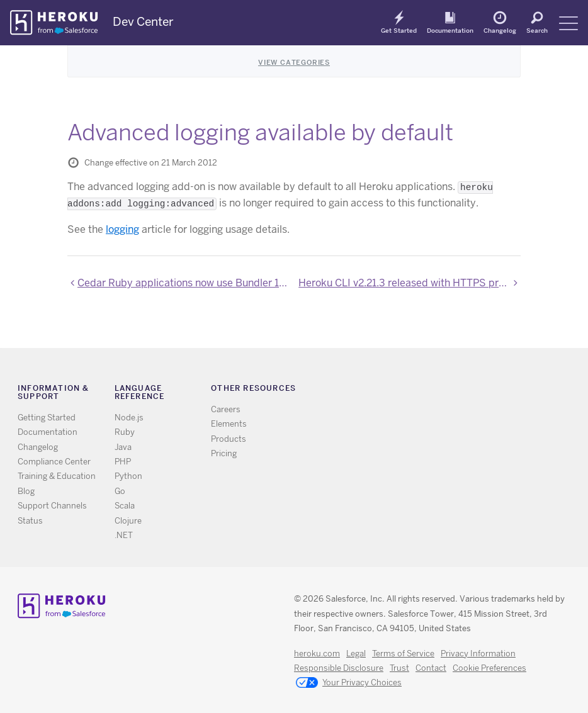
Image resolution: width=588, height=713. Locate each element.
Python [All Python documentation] (128, 476)
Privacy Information (478, 654)
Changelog (500, 30)
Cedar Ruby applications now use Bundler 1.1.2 (184, 283)
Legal (356, 654)
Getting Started (47, 418)
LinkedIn (466, 390)
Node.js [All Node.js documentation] (129, 418)
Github (448, 390)
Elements (229, 424)
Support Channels (52, 506)
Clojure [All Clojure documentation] (128, 521)
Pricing (224, 453)
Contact (431, 668)
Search (537, 30)
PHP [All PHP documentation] (123, 462)
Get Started (399, 30)
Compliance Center (54, 462)
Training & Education (57, 476)
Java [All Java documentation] (123, 447)
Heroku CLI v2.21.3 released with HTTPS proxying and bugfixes (410, 283)
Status (30, 521)
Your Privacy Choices (349, 683)
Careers (226, 409)
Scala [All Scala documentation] (125, 506)
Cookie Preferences (489, 668)
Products (229, 439)
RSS (411, 390)
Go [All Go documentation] (120, 491)
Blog (26, 491)
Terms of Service (403, 654)
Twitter (430, 390)
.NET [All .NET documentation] (124, 535)
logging (122, 229)
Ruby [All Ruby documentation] (125, 432)
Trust (399, 668)
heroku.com (317, 654)
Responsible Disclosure (339, 668)
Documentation (450, 30)
